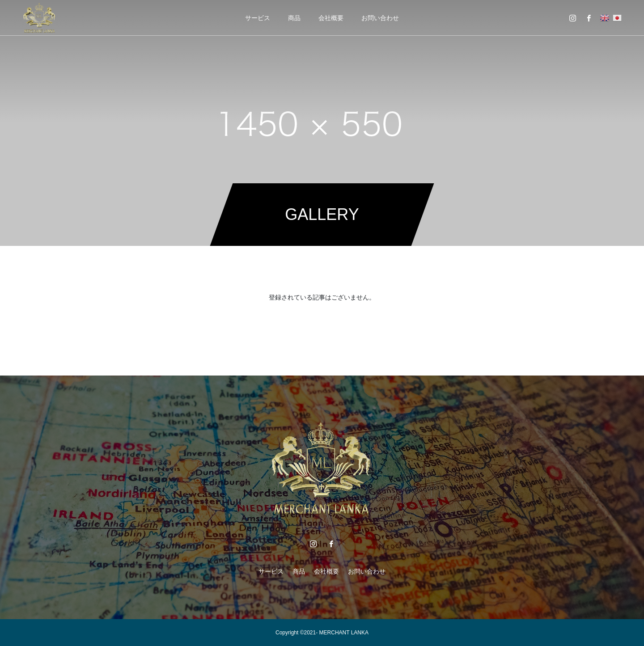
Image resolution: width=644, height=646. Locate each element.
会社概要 (331, 18)
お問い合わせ (380, 18)
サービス (258, 18)
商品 (294, 18)
